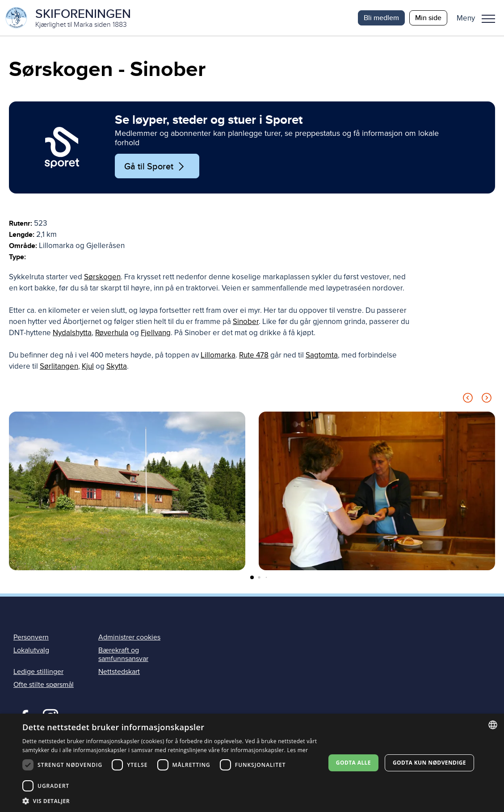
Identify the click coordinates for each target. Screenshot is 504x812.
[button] (479, 18)
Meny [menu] (488, 19)
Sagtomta (322, 355)
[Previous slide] (468, 399)
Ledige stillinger (38, 672)
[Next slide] (487, 399)
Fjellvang (156, 333)
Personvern (31, 637)
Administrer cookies (129, 637)
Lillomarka (218, 355)
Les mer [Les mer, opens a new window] (298, 750)
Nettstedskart (119, 672)
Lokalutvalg (31, 650)
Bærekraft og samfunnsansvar (123, 654)
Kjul (88, 366)
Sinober (246, 322)
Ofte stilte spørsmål (44, 685)
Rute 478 (254, 355)
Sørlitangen (59, 366)
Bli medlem (381, 18)
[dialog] (252, 763)
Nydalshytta (72, 333)
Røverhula (112, 333)
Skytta (117, 366)
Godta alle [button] (353, 763)
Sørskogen (102, 277)
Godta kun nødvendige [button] (429, 763)
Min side (428, 18)
